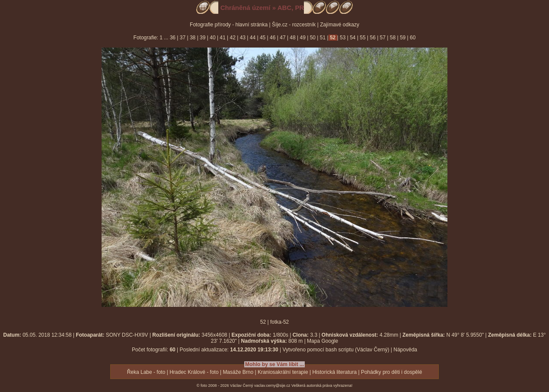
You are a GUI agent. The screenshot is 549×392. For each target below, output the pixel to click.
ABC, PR (291, 8)
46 (273, 38)
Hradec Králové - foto (194, 372)
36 (174, 38)
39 (203, 38)
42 (233, 38)
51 (322, 38)
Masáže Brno (238, 372)
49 (303, 38)
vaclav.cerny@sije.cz (272, 386)
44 (252, 38)
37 (182, 38)
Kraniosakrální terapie (283, 372)
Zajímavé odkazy (340, 25)
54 (353, 38)
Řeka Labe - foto (146, 372)
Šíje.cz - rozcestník (294, 25)
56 (373, 38)
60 (412, 38)
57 (383, 38)
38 (193, 38)
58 (393, 38)
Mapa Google (322, 341)
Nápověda (405, 350)
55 (363, 38)
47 (283, 38)
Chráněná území (246, 8)
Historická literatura (334, 372)
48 (293, 38)
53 (343, 38)
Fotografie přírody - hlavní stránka (229, 25)
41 (223, 38)
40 (213, 38)
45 (263, 38)
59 (403, 38)
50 (313, 38)
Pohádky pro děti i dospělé (391, 372)
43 (243, 38)
